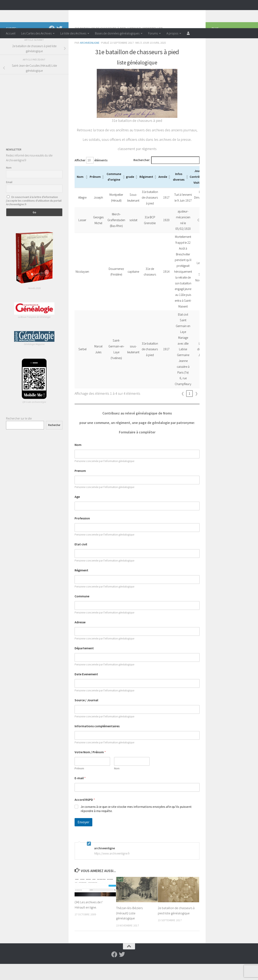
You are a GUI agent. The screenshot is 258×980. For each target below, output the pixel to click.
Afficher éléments (91, 176)
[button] (89, 193)
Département (84, 664)
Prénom (79, 785)
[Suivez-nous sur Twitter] (59, 45)
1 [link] (190, 410)
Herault (135, 44)
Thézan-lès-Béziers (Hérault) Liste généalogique (129, 929)
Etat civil (81, 560)
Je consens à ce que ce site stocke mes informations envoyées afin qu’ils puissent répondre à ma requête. (136, 825)
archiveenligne (90, 59)
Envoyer (83, 838)
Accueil (11, 33)
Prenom (80, 487)
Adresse (80, 638)
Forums (153, 33)
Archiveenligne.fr (37, 14)
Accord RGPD (85, 816)
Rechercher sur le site (19, 435)
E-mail (80, 794)
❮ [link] (183, 410)
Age (77, 513)
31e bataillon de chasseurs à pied (100, 44)
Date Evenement (86, 690)
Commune (82, 612)
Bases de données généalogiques (117, 33)
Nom (78, 461)
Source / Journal (86, 716)
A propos (172, 33)
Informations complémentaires (97, 742)
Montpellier (153, 44)
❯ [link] (196, 410)
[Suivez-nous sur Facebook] (52, 45)
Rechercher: (142, 176)
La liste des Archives (73, 33)
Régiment (81, 586)
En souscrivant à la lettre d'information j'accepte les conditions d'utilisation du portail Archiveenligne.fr (34, 217)
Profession (82, 534)
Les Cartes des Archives (36, 33)
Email (9, 198)
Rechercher (54, 441)
